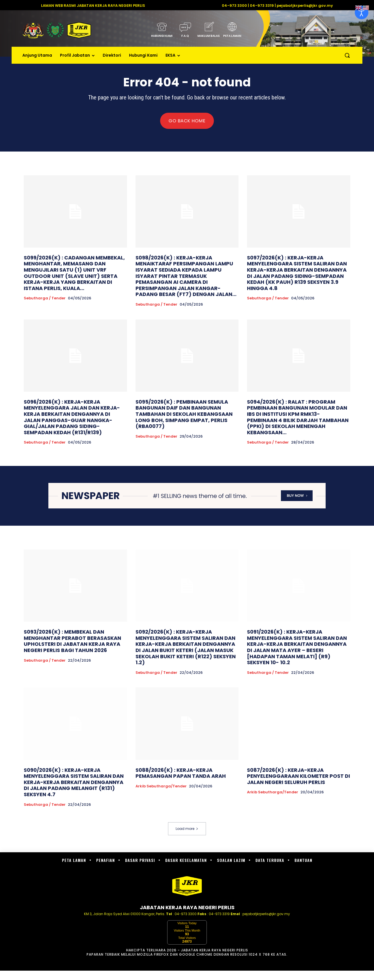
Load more (187, 829)
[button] (347, 55)
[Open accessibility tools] (362, 12)
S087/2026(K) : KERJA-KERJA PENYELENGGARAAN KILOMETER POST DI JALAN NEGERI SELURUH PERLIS (298, 776)
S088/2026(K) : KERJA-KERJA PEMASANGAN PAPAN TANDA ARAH (181, 773)
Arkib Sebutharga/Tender (161, 786)
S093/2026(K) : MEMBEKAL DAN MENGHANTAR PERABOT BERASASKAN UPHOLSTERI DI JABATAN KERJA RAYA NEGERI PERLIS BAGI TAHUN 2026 (72, 641)
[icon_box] (162, 31)
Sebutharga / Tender (45, 298)
